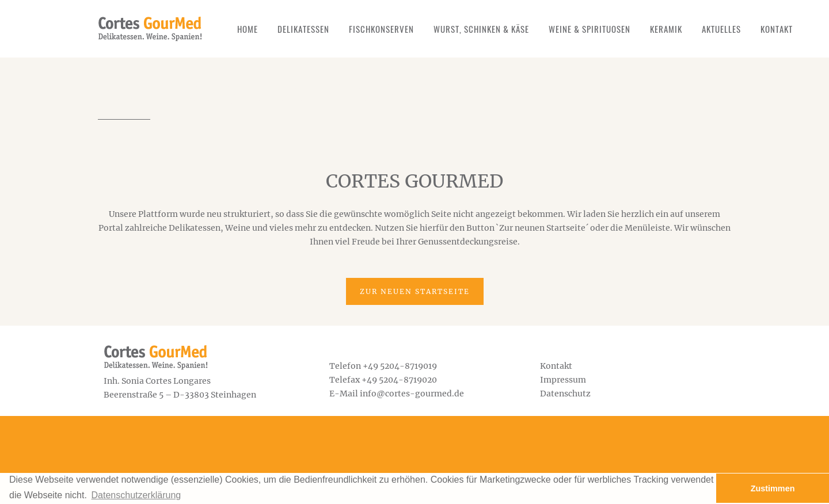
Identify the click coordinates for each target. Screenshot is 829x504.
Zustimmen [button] (773, 488)
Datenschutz (565, 394)
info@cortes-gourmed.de (412, 394)
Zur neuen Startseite (415, 291)
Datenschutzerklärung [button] (136, 495)
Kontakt (556, 366)
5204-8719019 (408, 366)
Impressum (563, 380)
